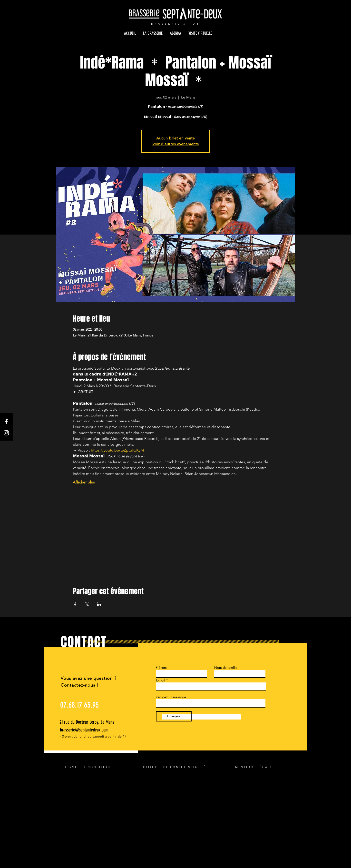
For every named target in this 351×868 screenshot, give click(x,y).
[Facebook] (6, 422)
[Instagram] (6, 433)
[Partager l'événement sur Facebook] (75, 604)
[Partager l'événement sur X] (87, 604)
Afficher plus (84, 482)
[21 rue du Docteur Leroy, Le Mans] (89, 722)
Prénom (161, 668)
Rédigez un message (171, 697)
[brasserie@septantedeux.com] (86, 730)
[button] (153, 33)
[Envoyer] (174, 716)
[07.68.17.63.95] (79, 705)
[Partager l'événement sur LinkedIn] (99, 604)
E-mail (161, 680)
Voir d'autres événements (175, 144)
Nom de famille (226, 668)
